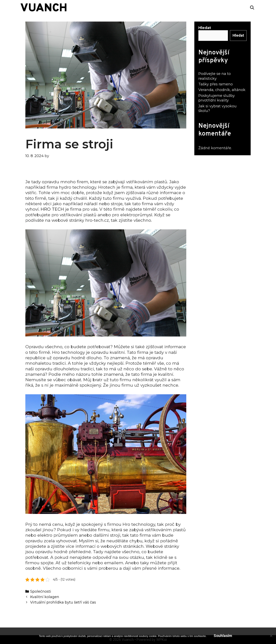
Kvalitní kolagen (45, 597)
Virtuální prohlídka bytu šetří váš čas (63, 602)
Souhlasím (223, 636)
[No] (271, 636)
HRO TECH (52, 209)
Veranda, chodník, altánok (222, 90)
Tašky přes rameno (216, 84)
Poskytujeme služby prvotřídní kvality (217, 98)
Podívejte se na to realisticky (215, 76)
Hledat (205, 28)
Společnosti (41, 591)
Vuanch (44, 8)
